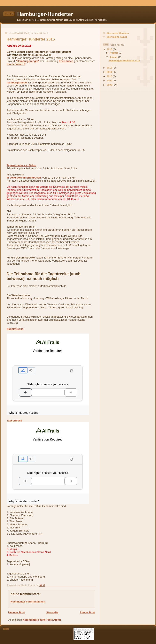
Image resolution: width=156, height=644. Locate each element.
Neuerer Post (17, 612)
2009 (110, 80)
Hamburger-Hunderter (45, 14)
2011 (110, 72)
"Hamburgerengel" (28, 61)
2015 (110, 49)
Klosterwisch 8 (16, 64)
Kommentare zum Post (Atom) (42, 620)
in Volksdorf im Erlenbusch (24, 178)
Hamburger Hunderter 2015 (124, 60)
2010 (110, 76)
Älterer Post (87, 612)
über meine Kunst (117, 37)
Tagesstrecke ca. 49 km (21, 165)
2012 (110, 68)
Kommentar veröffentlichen (28, 602)
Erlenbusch (66, 61)
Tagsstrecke (14, 421)
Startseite (52, 612)
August (114, 53)
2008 (110, 85)
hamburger (17, 83)
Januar (114, 57)
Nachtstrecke (15, 329)
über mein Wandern (118, 33)
